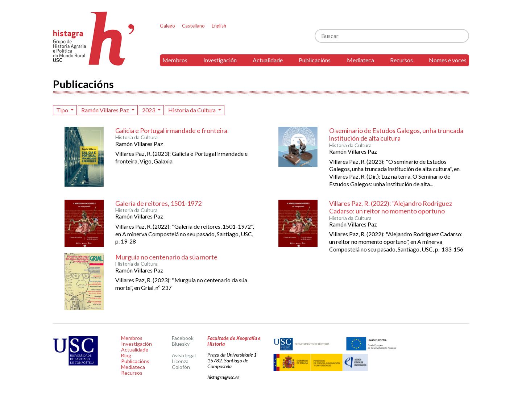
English (219, 26)
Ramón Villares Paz (106, 110)
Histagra (94, 39)
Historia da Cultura (192, 110)
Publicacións (315, 60)
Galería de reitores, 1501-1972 (158, 203)
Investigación (220, 60)
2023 (149, 110)
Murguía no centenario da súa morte (166, 257)
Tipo (63, 110)
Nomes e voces (448, 60)
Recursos (401, 60)
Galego (167, 26)
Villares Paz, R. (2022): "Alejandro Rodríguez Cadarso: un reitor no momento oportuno (391, 207)
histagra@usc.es (223, 377)
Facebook (183, 338)
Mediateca (361, 60)
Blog (126, 355)
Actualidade (268, 60)
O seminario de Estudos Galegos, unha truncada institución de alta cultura (396, 134)
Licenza (180, 361)
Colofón (181, 367)
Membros (175, 60)
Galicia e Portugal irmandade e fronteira (171, 130)
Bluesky (181, 344)
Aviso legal (184, 355)
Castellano (193, 26)
